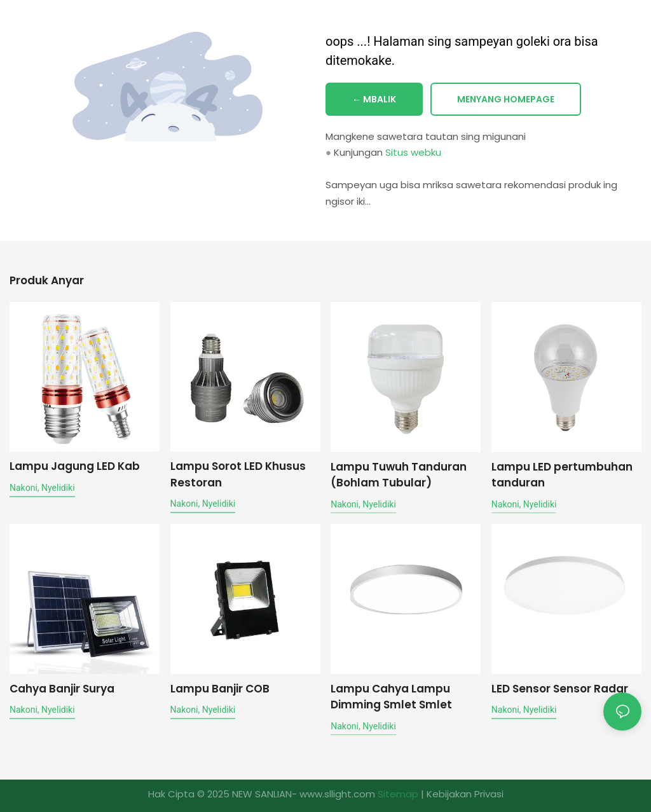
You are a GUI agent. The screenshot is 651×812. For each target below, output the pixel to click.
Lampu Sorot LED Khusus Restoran (238, 474)
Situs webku (413, 153)
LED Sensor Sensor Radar (560, 688)
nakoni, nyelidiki (42, 487)
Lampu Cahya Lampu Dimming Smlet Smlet (391, 696)
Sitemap (398, 794)
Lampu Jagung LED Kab (75, 466)
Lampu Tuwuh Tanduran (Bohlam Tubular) (399, 474)
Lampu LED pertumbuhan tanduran (562, 474)
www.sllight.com (337, 794)
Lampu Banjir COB (220, 688)
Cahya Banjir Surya (62, 688)
